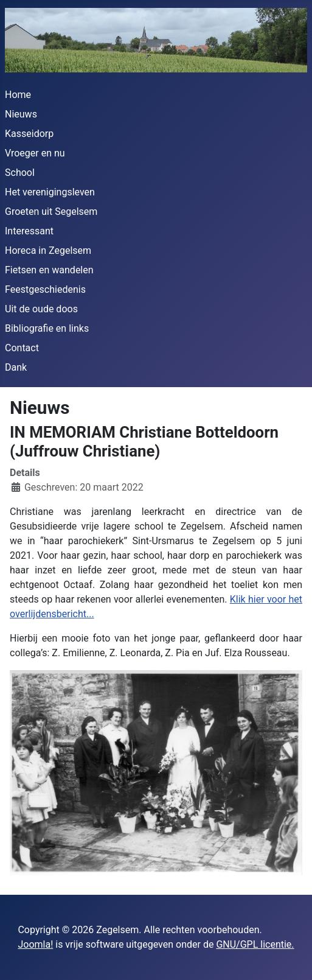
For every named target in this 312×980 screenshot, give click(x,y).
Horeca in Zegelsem (48, 250)
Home (18, 95)
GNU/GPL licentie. (255, 944)
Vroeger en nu (35, 153)
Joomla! (35, 944)
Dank (16, 367)
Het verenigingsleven (50, 192)
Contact (22, 348)
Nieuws (21, 114)
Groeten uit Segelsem (51, 212)
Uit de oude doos (41, 309)
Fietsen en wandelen (49, 270)
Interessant (29, 231)
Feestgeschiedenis (45, 289)
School (20, 173)
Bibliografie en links (47, 328)
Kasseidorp (29, 134)
